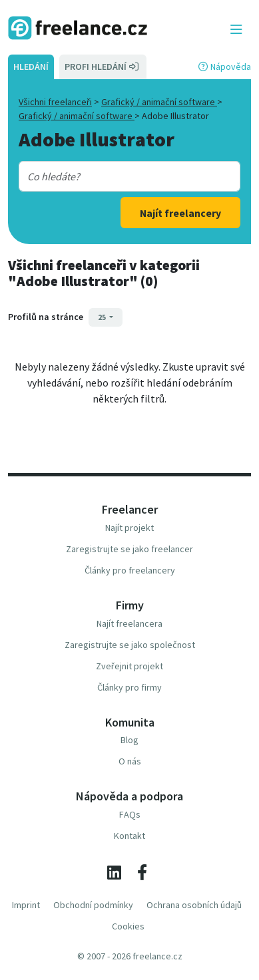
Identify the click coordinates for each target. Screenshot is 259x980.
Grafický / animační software (159, 102)
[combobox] (121, 176)
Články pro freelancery (130, 570)
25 (103, 317)
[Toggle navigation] (236, 30)
